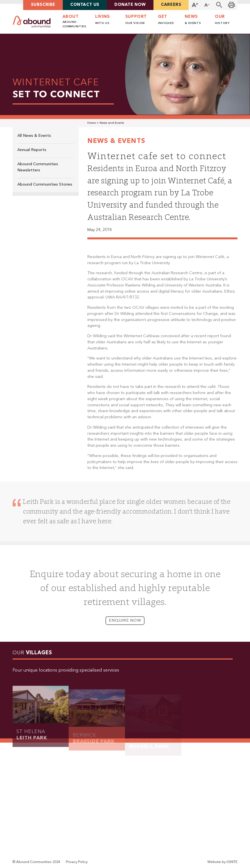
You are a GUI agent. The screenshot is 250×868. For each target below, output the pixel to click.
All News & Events (34, 136)
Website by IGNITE (222, 862)
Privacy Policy (77, 862)
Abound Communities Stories (45, 185)
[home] (32, 22)
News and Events (112, 123)
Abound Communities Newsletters (38, 167)
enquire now (125, 625)
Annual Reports (32, 150)
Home (92, 123)
